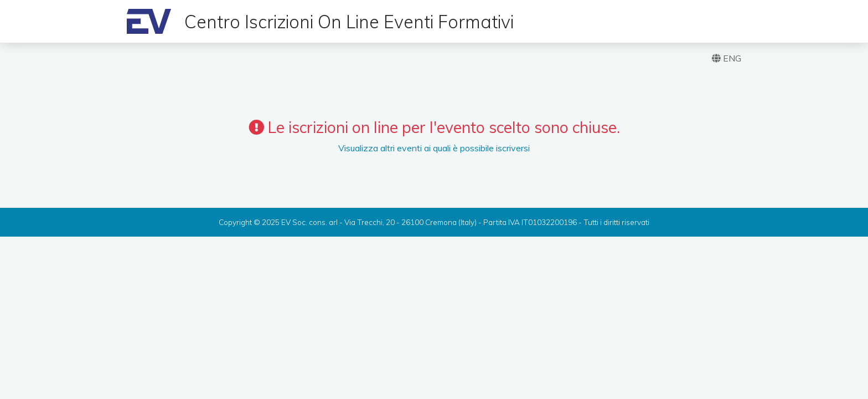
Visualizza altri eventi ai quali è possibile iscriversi (434, 148)
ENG (727, 58)
